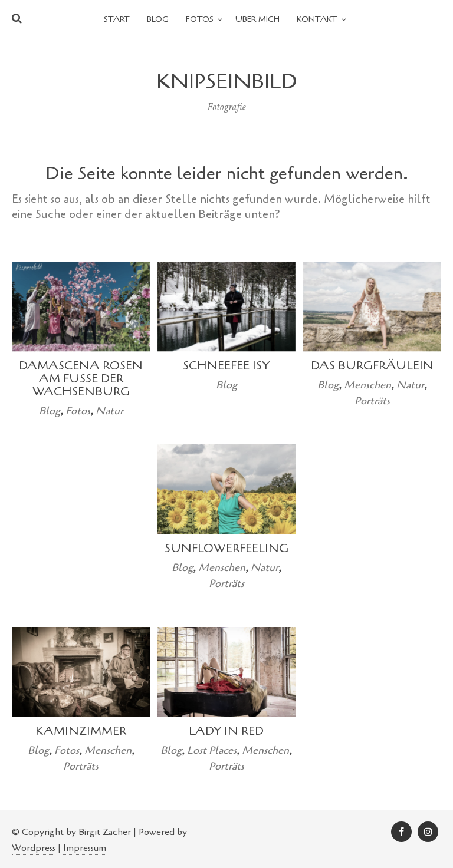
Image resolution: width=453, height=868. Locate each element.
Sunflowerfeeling (226, 548)
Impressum (85, 848)
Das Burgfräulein (372, 366)
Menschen (367, 385)
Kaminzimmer (81, 731)
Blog (158, 19)
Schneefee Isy (226, 366)
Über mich (257, 19)
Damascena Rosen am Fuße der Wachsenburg (81, 379)
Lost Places (212, 750)
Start (117, 19)
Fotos (200, 19)
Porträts (372, 401)
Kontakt (317, 19)
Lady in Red (226, 731)
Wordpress (34, 848)
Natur (109, 411)
